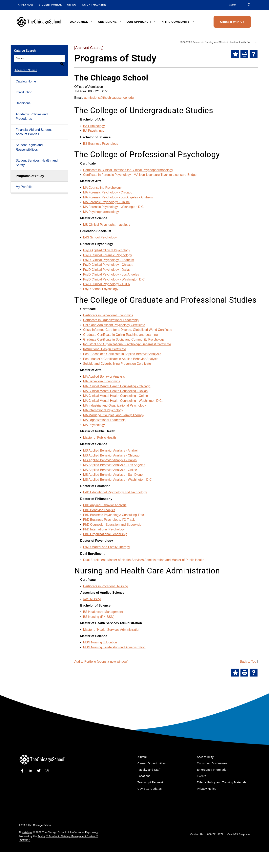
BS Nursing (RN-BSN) (99, 617)
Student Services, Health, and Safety (37, 158)
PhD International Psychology (104, 529)
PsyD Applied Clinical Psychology (107, 250)
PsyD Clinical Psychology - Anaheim (109, 260)
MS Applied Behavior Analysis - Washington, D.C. (118, 480)
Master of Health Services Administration (112, 630)
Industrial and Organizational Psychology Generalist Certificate (127, 344)
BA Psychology (94, 131)
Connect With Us (232, 22)
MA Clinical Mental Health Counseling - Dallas (115, 391)
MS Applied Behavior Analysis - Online (110, 470)
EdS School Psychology (100, 237)
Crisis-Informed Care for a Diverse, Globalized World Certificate (128, 330)
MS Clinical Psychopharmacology (107, 225)
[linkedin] (31, 771)
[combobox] (218, 42)
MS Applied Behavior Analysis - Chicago (111, 455)
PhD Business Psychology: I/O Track (109, 520)
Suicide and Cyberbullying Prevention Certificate (117, 364)
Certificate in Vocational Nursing (106, 586)
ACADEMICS (82, 22)
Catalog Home (26, 77)
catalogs (27, 832)
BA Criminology (94, 126)
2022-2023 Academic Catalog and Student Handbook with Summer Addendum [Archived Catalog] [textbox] (219, 42)
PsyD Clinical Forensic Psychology (108, 255)
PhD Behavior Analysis (99, 510)
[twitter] (39, 771)
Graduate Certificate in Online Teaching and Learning (121, 335)
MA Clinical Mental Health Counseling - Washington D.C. (123, 401)
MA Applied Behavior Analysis (104, 377)
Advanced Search (25, 66)
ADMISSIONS (110, 22)
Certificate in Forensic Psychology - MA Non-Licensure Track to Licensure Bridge (140, 175)
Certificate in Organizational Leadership (111, 320)
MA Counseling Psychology (102, 188)
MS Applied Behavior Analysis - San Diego (113, 475)
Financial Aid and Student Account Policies (34, 127)
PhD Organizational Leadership (105, 534)
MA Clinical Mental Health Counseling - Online (116, 396)
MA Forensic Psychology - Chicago (108, 192)
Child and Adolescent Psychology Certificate (114, 325)
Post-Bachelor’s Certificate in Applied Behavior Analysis (122, 354)
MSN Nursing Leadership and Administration (114, 647)
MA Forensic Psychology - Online (107, 202)
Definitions (23, 99)
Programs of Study (30, 171)
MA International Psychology (103, 410)
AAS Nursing (92, 599)
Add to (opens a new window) (101, 662)
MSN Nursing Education (100, 642)
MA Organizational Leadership (104, 420)
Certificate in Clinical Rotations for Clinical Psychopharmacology (128, 170)
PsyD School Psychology (101, 289)
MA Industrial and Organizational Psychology (115, 405)
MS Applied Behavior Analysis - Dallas (110, 460)
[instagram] (47, 771)
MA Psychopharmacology (101, 212)
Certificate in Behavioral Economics (108, 315)
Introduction (24, 88)
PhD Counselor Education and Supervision (113, 525)
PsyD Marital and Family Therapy (107, 547)
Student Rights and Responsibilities (29, 143)
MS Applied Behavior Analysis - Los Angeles (114, 465)
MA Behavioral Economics (102, 381)
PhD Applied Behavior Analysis (105, 505)
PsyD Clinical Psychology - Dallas (107, 270)
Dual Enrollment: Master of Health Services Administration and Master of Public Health (144, 560)
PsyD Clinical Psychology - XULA (107, 284)
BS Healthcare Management (103, 612)
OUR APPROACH (141, 22)
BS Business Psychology (101, 144)
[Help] (254, 54)
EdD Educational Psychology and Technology (115, 492)
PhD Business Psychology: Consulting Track (114, 515)
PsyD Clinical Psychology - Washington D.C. (114, 279)
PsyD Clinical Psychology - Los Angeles (111, 274)
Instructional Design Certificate (105, 349)
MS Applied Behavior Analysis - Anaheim (112, 450)
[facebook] (23, 771)
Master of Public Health (100, 438)
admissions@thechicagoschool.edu (109, 98)
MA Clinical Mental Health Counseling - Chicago (117, 386)
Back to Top (248, 662)
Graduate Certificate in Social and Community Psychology (124, 339)
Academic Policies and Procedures (32, 112)
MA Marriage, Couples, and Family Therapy (114, 415)
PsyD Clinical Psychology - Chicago (108, 265)
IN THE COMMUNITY (178, 22)
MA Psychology (94, 425)
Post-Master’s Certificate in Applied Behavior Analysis (121, 359)
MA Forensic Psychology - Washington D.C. (114, 207)
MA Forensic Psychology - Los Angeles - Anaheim (118, 197)
